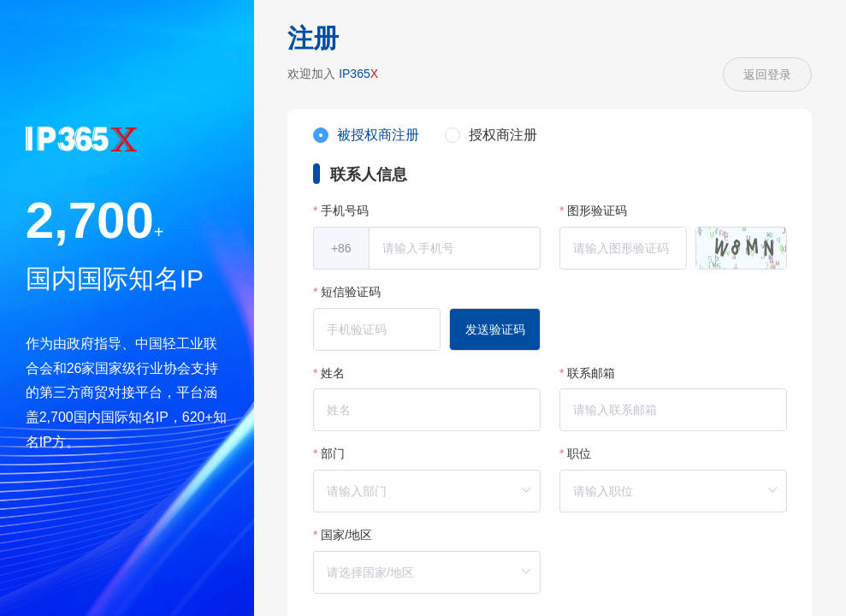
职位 (579, 453)
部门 (333, 453)
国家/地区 (346, 535)
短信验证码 (351, 292)
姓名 (333, 373)
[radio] (366, 136)
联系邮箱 (591, 373)
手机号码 (345, 210)
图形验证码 (597, 210)
